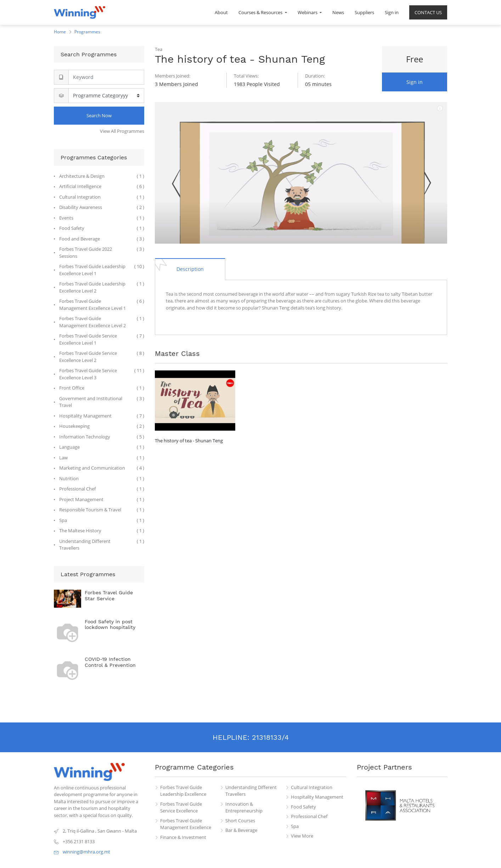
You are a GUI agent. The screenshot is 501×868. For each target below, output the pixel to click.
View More (302, 836)
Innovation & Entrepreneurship (244, 807)
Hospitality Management (317, 797)
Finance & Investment (183, 837)
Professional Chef (309, 816)
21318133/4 (270, 737)
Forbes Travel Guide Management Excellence (186, 824)
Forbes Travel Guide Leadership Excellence (183, 791)
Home (60, 32)
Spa (295, 826)
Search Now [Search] (99, 115)
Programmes (87, 32)
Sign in (415, 82)
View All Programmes (122, 131)
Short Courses (240, 821)
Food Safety (303, 807)
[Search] (106, 77)
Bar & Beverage (241, 830)
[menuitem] (221, 12)
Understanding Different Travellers (251, 791)
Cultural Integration (312, 787)
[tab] (190, 269)
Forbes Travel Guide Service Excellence (181, 807)
